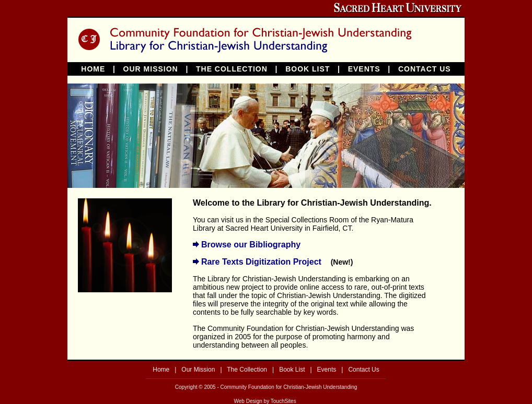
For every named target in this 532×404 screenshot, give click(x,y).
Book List (292, 370)
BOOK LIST (308, 69)
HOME (93, 69)
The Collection (247, 370)
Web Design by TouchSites (265, 401)
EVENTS (364, 69)
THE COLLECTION (232, 69)
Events (327, 370)
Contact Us (363, 370)
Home (161, 370)
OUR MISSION (151, 69)
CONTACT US (425, 69)
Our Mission (198, 370)
